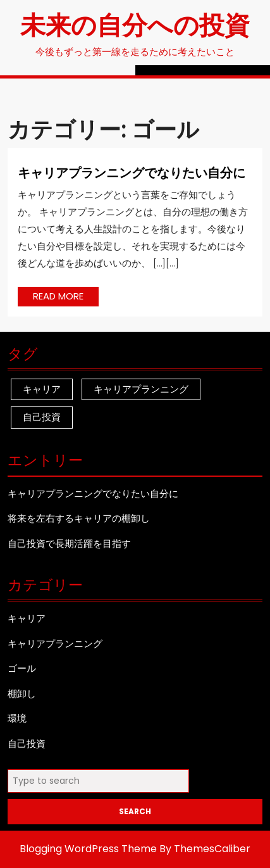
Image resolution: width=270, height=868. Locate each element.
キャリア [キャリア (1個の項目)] (42, 389)
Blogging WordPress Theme (88, 849)
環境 (17, 718)
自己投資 (27, 744)
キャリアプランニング (55, 644)
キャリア (27, 618)
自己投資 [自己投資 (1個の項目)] (42, 417)
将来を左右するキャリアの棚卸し (79, 518)
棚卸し (22, 694)
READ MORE (66, 298)
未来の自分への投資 (135, 24)
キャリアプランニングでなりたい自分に (132, 172)
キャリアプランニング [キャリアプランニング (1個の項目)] (141, 389)
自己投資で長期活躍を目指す (69, 544)
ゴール (22, 668)
